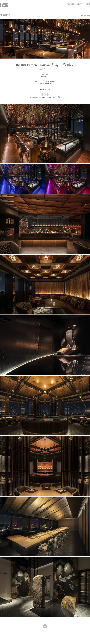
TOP (62, 4)
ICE (45, 626)
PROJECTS (70, 4)
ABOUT (80, 4)
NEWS (88, 4)
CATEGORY (86, 15)
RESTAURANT (47, 90)
